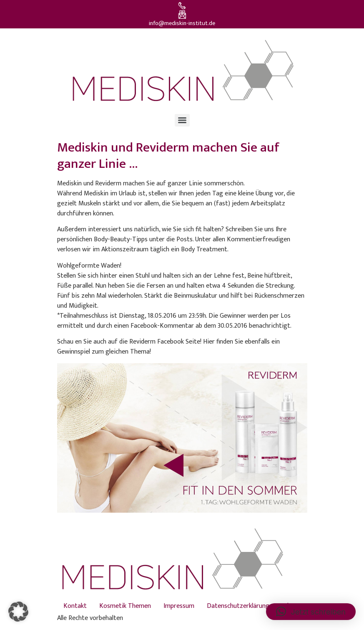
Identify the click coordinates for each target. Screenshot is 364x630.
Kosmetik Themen (125, 606)
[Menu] (182, 120)
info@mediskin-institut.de (182, 23)
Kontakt (75, 606)
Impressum (179, 606)
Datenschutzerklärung (238, 606)
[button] (18, 612)
